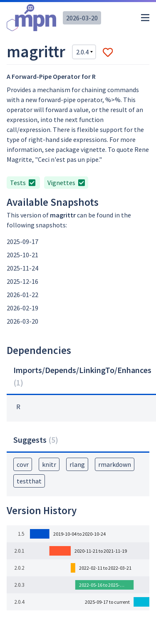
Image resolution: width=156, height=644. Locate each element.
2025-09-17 (22, 242)
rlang (77, 464)
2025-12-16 (22, 281)
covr (23, 464)
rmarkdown (115, 464)
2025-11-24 (22, 268)
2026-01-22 (22, 295)
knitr (49, 464)
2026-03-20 (82, 18)
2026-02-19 (22, 308)
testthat (29, 481)
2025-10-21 (22, 255)
